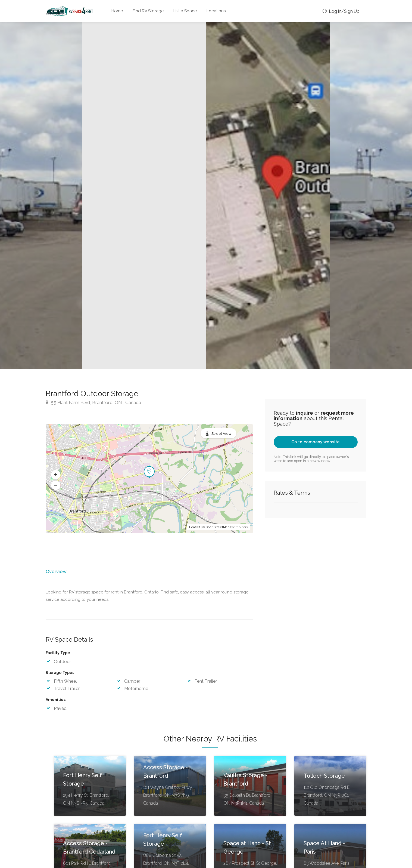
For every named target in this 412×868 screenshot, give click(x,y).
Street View (221, 434)
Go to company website (316, 442)
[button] (56, 475)
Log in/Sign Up (341, 11)
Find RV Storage (148, 11)
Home (117, 11)
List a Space (185, 11)
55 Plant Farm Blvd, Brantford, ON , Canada (93, 402)
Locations (216, 11)
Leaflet (195, 527)
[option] (268, 195)
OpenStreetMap (218, 527)
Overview (56, 571)
